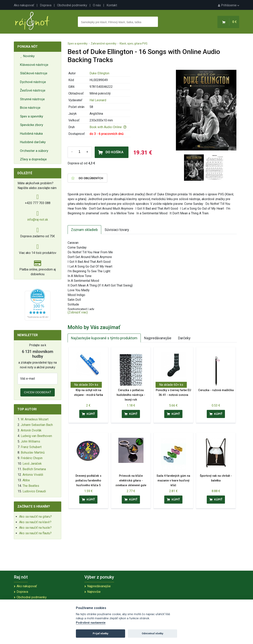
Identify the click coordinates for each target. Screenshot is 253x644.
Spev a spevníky (32, 116)
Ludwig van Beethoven (36, 436)
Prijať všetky (101, 633)
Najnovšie (94, 592)
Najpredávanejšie (158, 338)
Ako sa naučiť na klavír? (35, 522)
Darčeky (184, 338)
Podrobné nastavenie (91, 623)
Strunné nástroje (32, 99)
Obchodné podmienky (72, 5)
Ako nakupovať (24, 5)
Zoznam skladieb (84, 230)
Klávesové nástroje (34, 65)
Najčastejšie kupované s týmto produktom (104, 338)
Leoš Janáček (32, 464)
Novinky (27, 56)
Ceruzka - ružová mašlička (216, 390)
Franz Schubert (31, 447)
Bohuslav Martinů (33, 453)
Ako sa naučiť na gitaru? (35, 517)
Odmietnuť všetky (152, 633)
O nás (97, 5)
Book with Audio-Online (108, 127)
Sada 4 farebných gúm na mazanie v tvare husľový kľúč (173, 481)
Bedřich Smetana (34, 469)
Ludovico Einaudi (34, 491)
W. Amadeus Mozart (35, 419)
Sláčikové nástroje (34, 73)
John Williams (30, 441)
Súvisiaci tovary (117, 230)
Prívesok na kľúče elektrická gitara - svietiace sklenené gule (131, 481)
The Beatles (31, 486)
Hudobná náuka (31, 133)
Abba (26, 480)
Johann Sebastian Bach (37, 425)
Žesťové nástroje (33, 90)
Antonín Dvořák (31, 430)
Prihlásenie (228, 5)
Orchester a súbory (34, 151)
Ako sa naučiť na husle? (35, 528)
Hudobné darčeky (33, 142)
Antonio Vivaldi (33, 475)
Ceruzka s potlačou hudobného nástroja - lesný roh (131, 395)
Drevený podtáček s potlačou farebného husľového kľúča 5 (88, 481)
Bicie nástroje (30, 108)
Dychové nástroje (33, 82)
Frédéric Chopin (32, 458)
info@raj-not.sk (38, 220)
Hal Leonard (98, 100)
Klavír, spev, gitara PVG (134, 44)
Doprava (46, 5)
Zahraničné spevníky (104, 44)
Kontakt (112, 5)
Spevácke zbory (32, 125)
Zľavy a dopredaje (33, 159)
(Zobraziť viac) (78, 312)
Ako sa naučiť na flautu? (35, 533)
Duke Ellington (99, 73)
